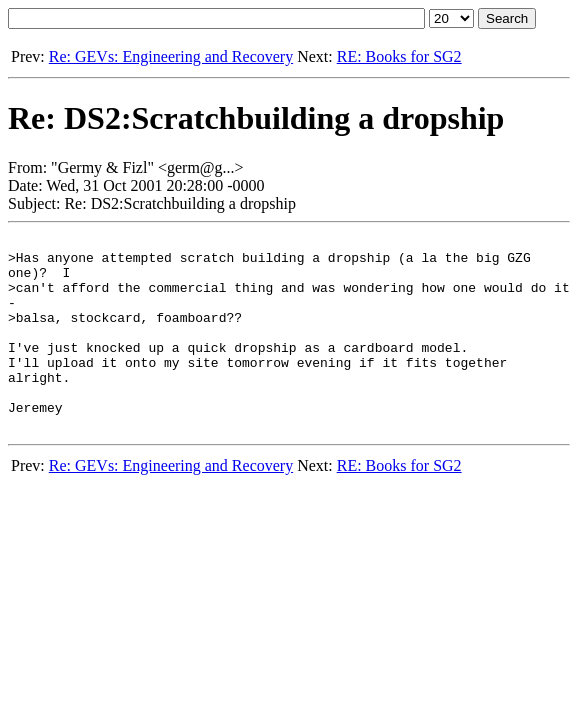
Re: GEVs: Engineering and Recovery (171, 56)
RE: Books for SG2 (399, 56)
